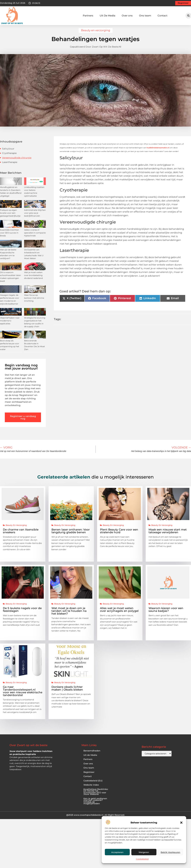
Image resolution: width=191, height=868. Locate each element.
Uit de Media (90, 758)
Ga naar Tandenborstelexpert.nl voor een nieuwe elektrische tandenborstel (23, 694)
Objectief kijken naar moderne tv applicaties (10, 323)
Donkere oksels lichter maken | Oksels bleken (67, 691)
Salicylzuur (8, 151)
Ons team (145, 16)
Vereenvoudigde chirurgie (17, 160)
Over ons (127, 16)
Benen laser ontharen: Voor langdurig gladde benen (71, 534)
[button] (181, 823)
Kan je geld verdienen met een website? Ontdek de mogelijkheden (95, 804)
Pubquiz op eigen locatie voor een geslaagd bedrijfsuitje (10, 216)
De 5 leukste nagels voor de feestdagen (22, 612)
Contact (162, 16)
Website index (91, 788)
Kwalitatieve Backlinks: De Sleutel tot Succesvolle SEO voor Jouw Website (96, 794)
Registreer (89, 775)
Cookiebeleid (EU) (93, 783)
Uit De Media (107, 16)
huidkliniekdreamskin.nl (158, 150)
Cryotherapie (9, 156)
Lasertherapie (10, 165)
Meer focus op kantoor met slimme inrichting (34, 301)
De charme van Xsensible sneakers (21, 534)
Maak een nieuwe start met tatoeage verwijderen (168, 534)
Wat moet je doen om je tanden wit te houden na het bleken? (69, 614)
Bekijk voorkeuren (170, 852)
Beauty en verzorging (96, 33)
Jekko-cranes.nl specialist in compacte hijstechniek (35, 235)
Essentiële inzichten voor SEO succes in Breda (9, 235)
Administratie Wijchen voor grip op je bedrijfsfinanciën (35, 216)
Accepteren (117, 852)
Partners (88, 16)
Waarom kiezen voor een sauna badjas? (166, 612)
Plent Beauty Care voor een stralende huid (119, 534)
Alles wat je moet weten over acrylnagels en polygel (119, 612)
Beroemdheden (92, 753)
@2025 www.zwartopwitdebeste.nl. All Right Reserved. (95, 818)
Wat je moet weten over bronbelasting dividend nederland (33, 278)
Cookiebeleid (142, 859)
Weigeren (144, 852)
